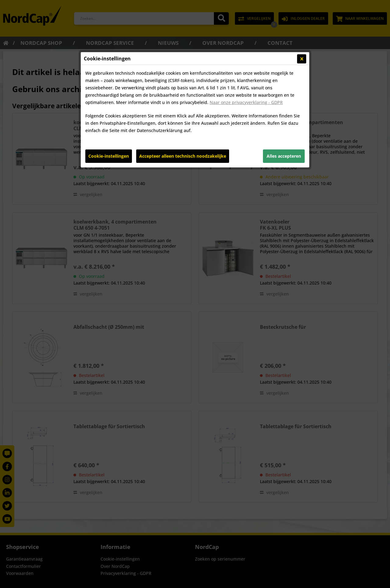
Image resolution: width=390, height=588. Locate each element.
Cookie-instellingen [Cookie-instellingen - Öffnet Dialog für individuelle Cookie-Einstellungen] (109, 156)
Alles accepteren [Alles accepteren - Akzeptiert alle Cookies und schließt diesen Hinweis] (284, 156)
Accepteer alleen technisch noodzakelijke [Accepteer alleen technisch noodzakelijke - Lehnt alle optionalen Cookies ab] (183, 156)
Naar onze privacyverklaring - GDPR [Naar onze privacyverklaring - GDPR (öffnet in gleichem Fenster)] (246, 102)
